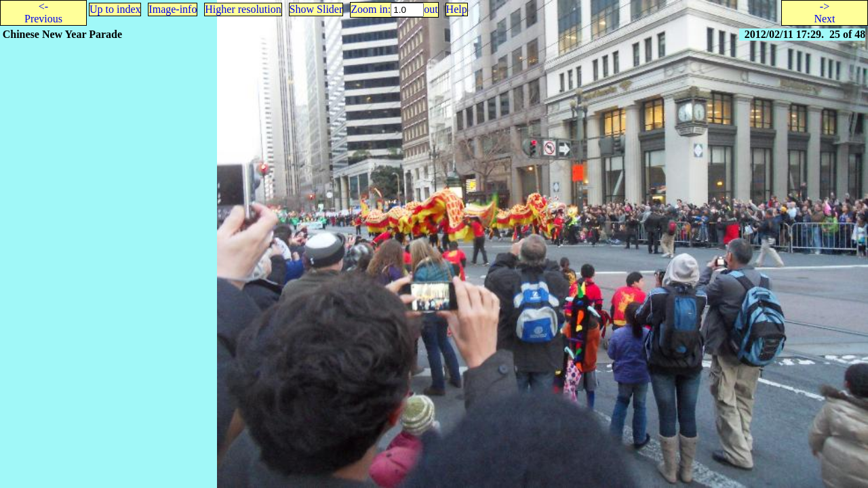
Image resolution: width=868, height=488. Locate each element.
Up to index (115, 9)
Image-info (173, 9)
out (431, 9)
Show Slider (316, 9)
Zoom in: (371, 9)
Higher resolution (243, 9)
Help (457, 9)
